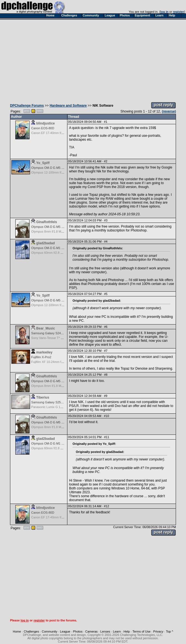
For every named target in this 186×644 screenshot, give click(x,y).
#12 (106, 506)
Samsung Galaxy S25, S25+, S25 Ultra (58, 402)
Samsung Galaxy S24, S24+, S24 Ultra (58, 333)
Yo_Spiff (43, 163)
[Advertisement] (93, 59)
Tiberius (43, 397)
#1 (106, 122)
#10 (106, 416)
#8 (106, 375)
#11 (107, 437)
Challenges (31, 631)
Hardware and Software (68, 106)
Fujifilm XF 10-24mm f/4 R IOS (52, 362)
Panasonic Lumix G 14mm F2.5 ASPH (57, 407)
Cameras (91, 631)
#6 (106, 327)
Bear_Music (46, 328)
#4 (106, 241)
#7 (106, 351)
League (65, 631)
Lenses (105, 631)
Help (127, 631)
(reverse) (169, 111)
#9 (106, 396)
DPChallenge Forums (27, 106)
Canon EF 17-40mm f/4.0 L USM (53, 133)
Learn (117, 631)
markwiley (44, 352)
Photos (78, 631)
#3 (106, 220)
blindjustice (46, 123)
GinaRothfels (47, 222)
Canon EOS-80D (43, 128)
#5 (106, 294)
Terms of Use (142, 631)
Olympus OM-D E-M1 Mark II (51, 248)
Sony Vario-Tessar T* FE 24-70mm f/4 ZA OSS (63, 338)
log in (164, 12)
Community (50, 631)
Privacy (158, 631)
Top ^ (170, 631)
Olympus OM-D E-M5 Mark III (51, 168)
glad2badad (46, 243)
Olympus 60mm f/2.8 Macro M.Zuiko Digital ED (63, 253)
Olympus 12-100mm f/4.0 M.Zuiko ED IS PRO (62, 172)
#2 (106, 161)
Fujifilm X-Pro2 (41, 357)
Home (17, 631)
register (178, 12)
